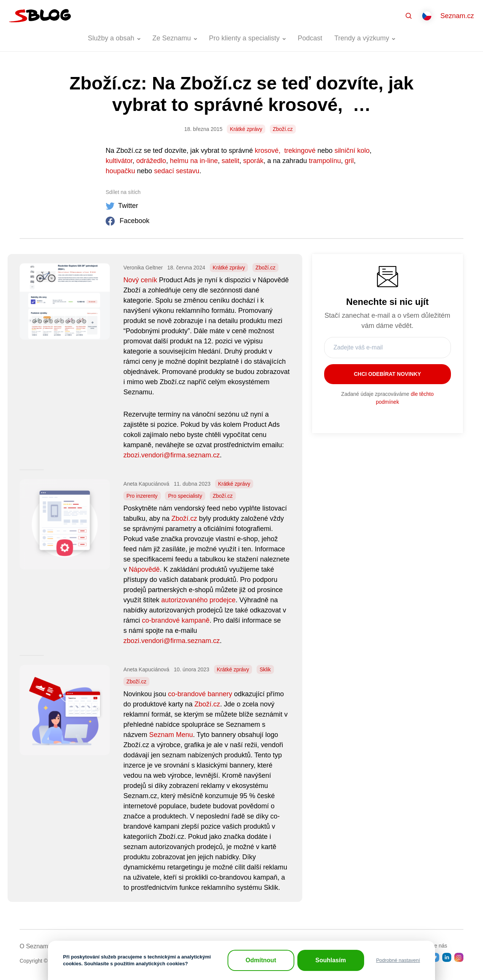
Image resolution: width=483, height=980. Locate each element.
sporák (253, 161)
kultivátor (119, 161)
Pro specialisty (185, 496)
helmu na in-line (194, 161)
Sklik (265, 669)
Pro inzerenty (142, 496)
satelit (230, 161)
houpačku (120, 171)
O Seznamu (35, 946)
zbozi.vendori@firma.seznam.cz (172, 455)
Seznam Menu (171, 735)
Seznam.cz (457, 16)
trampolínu (325, 161)
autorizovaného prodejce (198, 600)
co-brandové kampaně (176, 620)
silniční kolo (352, 151)
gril (349, 161)
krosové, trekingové (285, 151)
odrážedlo (151, 161)
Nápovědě (144, 569)
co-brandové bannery (200, 694)
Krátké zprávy (246, 129)
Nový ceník (140, 280)
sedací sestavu (177, 171)
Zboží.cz (283, 129)
